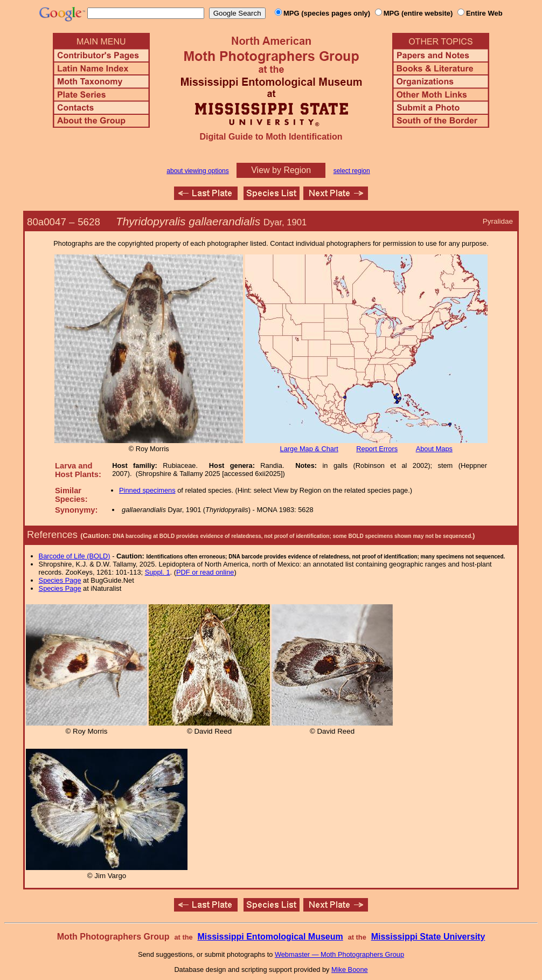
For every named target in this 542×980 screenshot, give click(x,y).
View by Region (281, 170)
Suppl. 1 (158, 572)
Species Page (60, 580)
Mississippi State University (428, 937)
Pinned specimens (147, 490)
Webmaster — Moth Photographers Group (339, 954)
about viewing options (197, 171)
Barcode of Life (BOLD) (75, 556)
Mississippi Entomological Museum (270, 937)
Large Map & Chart (309, 449)
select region (352, 171)
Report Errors (377, 449)
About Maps (434, 449)
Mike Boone (350, 969)
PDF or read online (205, 572)
